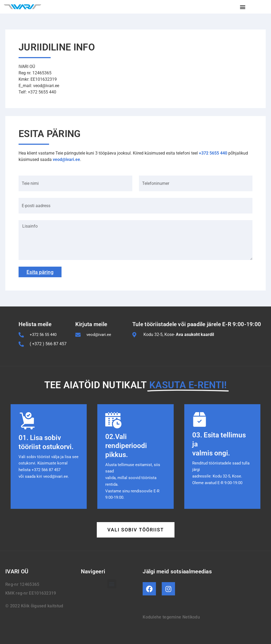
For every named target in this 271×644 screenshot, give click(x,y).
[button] (243, 7)
